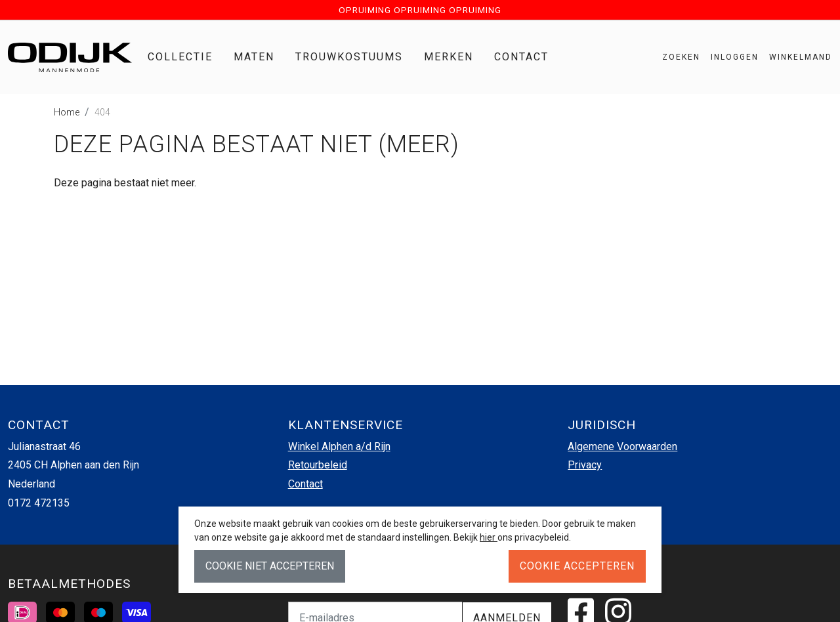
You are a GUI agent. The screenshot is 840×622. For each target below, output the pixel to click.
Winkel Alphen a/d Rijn (339, 446)
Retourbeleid (318, 465)
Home (67, 112)
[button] (795, 57)
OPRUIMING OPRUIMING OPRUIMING (420, 10)
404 (102, 112)
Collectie (180, 57)
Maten (254, 57)
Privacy (585, 465)
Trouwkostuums (349, 57)
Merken (449, 57)
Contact (521, 57)
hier (489, 537)
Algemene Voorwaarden (622, 446)
